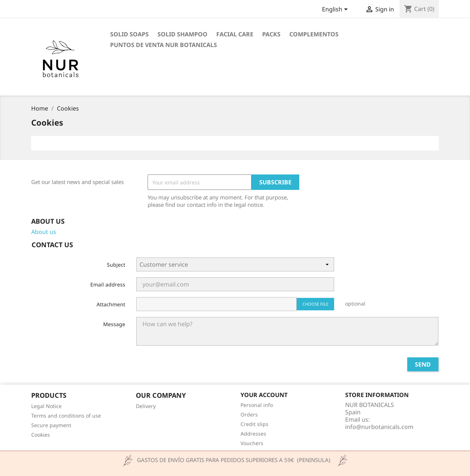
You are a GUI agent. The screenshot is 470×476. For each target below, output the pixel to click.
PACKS (271, 34)
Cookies (41, 435)
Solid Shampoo (182, 34)
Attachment (111, 304)
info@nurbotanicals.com (379, 427)
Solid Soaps (129, 34)
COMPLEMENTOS (314, 34)
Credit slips (254, 424)
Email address (108, 284)
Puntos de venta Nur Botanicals (164, 45)
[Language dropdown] (336, 10)
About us (44, 232)
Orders (249, 414)
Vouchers (252, 443)
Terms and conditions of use (66, 416)
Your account (264, 395)
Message (114, 324)
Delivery (146, 406)
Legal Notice (46, 406)
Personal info (257, 405)
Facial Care (235, 34)
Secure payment (51, 425)
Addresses (253, 434)
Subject (116, 265)
